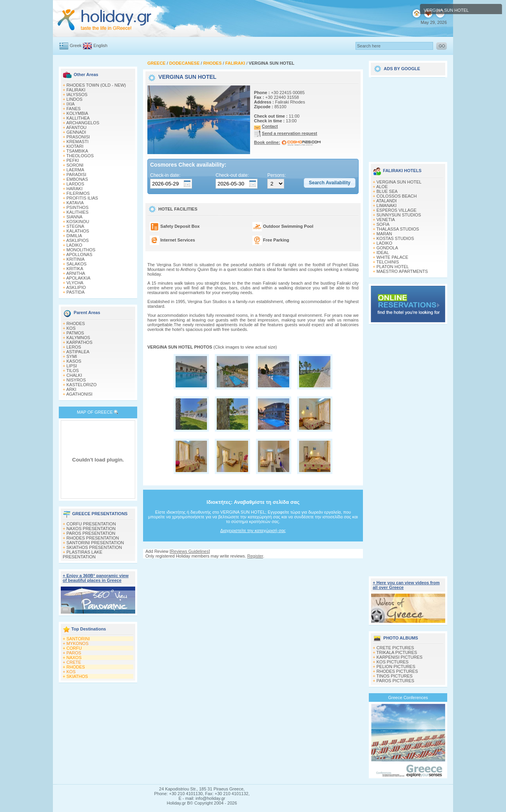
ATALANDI (386, 201)
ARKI (71, 389)
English (100, 45)
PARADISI (77, 174)
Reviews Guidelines (190, 551)
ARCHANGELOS (83, 123)
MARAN (384, 234)
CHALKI (74, 375)
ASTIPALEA (78, 352)
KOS (71, 328)
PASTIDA (76, 292)
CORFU (74, 648)
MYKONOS (78, 643)
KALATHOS (78, 231)
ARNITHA (76, 273)
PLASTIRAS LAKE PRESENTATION (83, 554)
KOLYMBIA (77, 113)
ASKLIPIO (76, 287)
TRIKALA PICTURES (397, 652)
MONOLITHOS (81, 250)
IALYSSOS (77, 94)
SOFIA (383, 224)
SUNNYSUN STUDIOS (399, 215)
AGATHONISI (79, 394)
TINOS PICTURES (394, 676)
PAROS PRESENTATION (91, 533)
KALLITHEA (78, 118)
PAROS (74, 653)
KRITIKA (75, 269)
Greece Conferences (408, 698)
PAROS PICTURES (395, 681)
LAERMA (75, 170)
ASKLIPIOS (77, 240)
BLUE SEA (387, 191)
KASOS (74, 361)
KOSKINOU (78, 222)
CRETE (74, 662)
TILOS (73, 371)
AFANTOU (76, 127)
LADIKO (74, 245)
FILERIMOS (78, 193)
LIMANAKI (387, 205)
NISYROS (76, 380)
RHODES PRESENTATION (93, 538)
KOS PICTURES (393, 662)
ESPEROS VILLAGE (397, 210)
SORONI (75, 165)
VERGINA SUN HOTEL (399, 182)
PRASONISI (78, 137)
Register (255, 556)
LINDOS (75, 99)
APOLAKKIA (78, 278)
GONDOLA (387, 248)
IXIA (71, 104)
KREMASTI (78, 142)
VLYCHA (75, 283)
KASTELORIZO (82, 385)
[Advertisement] (253, 566)
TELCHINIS (387, 262)
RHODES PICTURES (397, 671)
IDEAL (383, 253)
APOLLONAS (79, 254)
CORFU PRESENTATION (91, 524)
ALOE (382, 187)
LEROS (74, 347)
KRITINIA (76, 259)
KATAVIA (75, 203)
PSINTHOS (78, 207)
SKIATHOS (77, 676)
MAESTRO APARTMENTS (402, 271)
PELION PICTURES (396, 667)
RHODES (76, 323)
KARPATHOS (80, 342)
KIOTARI (75, 146)
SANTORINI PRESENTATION (95, 543)
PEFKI (73, 160)
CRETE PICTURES (395, 648)
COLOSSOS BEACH (397, 196)
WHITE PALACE (393, 257)
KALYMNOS (78, 338)
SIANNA (75, 217)
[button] (330, 183)
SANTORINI (78, 639)
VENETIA (386, 220)
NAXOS (74, 658)
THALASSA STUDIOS (398, 229)
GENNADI (76, 132)
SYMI (72, 356)
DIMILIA (74, 236)
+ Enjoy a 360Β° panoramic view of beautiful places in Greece (96, 578)
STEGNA (75, 226)
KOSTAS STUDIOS (395, 238)
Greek (76, 45)
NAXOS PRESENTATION (91, 529)
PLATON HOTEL (393, 267)
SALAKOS (77, 264)
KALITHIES (78, 212)
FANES (74, 109)
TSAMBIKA (77, 151)
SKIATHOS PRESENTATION (94, 547)
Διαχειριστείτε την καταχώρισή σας (253, 530)
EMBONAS (77, 179)
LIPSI (72, 366)
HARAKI (75, 189)
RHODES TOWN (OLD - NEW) (96, 85)
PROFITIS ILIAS (83, 198)
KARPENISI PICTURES (400, 657)
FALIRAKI (76, 90)
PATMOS (75, 333)
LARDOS (75, 184)
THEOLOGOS (80, 156)
